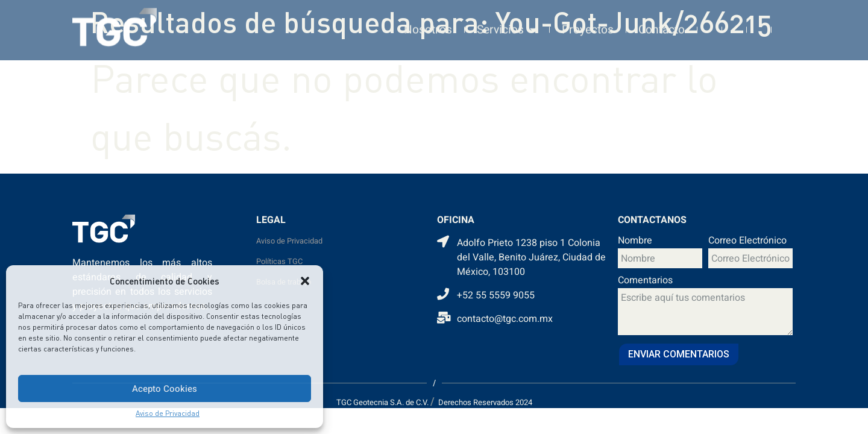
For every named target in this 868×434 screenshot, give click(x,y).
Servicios (507, 24)
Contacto (662, 25)
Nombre (635, 242)
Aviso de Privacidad (168, 413)
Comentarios (645, 281)
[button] (305, 281)
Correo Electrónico (747, 242)
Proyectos (588, 25)
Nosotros (428, 25)
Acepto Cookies (165, 389)
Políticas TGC (279, 262)
